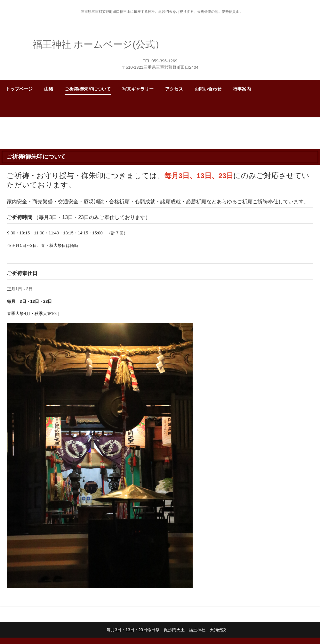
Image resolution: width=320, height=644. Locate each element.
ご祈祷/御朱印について (88, 89)
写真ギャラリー (138, 89)
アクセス (174, 89)
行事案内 (242, 89)
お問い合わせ (208, 89)
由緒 (49, 89)
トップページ (19, 89)
